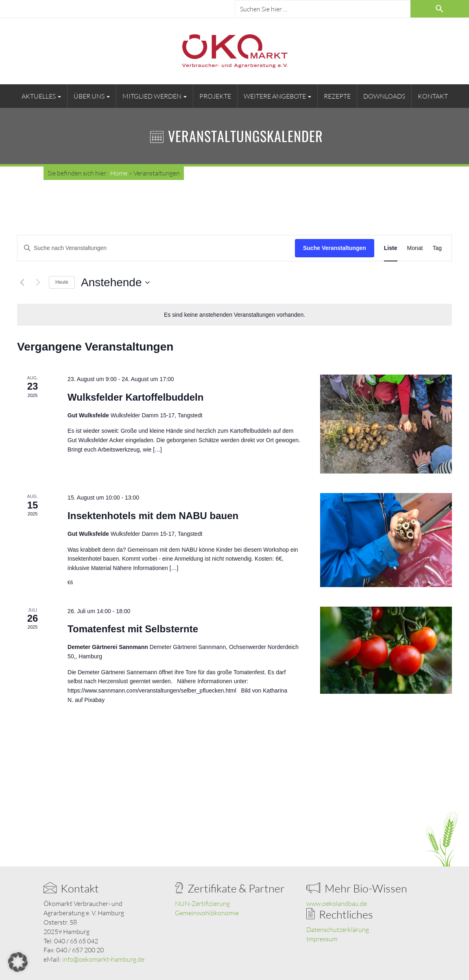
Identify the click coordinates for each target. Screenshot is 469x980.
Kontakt (433, 96)
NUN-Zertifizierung (202, 903)
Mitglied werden (155, 96)
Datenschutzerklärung (338, 930)
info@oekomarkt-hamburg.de (103, 959)
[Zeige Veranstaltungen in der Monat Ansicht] (415, 248)
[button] (18, 962)
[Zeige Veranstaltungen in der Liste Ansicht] (391, 248)
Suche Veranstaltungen (335, 248)
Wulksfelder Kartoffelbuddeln (135, 397)
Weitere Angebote (277, 96)
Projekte (215, 96)
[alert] (234, 315)
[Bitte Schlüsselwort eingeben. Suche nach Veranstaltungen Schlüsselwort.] (156, 248)
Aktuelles (41, 96)
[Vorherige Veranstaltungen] (22, 283)
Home (119, 173)
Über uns (92, 96)
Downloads (384, 96)
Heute (62, 282)
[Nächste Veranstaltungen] (38, 283)
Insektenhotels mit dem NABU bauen (153, 516)
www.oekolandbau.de (337, 903)
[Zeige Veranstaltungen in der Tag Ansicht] (437, 248)
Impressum (322, 939)
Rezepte (337, 96)
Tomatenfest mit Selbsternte (133, 629)
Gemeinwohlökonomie (207, 913)
